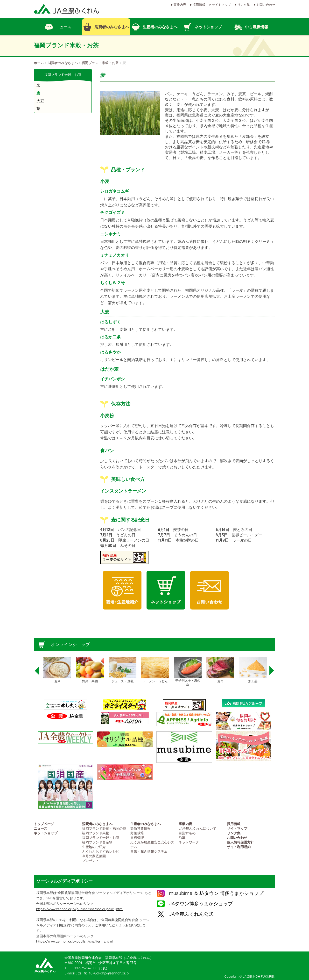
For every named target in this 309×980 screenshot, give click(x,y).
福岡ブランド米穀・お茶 (100, 63)
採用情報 (199, 5)
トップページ (44, 824)
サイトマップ (221, 5)
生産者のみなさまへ (146, 824)
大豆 (40, 101)
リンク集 (244, 5)
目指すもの (187, 833)
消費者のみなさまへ (63, 63)
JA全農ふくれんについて (197, 828)
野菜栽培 (137, 833)
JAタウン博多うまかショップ (201, 904)
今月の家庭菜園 (94, 856)
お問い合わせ (266, 5)
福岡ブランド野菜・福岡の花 (104, 828)
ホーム (39, 63)
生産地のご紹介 (94, 847)
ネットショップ (46, 833)
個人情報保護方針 (240, 842)
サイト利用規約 (239, 847)
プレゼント (91, 860)
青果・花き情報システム (149, 851)
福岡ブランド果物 (96, 833)
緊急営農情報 (140, 828)
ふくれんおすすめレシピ (101, 851)
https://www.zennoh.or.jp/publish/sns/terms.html (74, 941)
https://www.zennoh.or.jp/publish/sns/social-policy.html (80, 909)
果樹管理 (137, 838)
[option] (57, 670)
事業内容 (180, 5)
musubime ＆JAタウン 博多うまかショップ (216, 893)
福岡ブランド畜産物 (97, 842)
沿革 (182, 838)
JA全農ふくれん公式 (191, 914)
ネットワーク (189, 842)
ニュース (41, 828)
